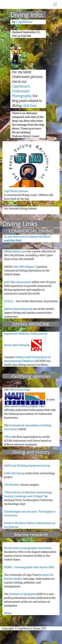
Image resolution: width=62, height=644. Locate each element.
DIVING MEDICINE (31, 324)
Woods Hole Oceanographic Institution (28, 548)
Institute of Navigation (23, 594)
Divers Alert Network (17, 345)
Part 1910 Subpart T (25, 267)
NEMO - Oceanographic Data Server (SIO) (29, 567)
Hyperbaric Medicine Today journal (26, 334)
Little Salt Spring (14, 473)
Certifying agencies (31, 376)
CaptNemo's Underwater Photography (22, 91)
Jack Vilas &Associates (17, 282)
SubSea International (17, 309)
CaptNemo (24, 22)
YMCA (8, 437)
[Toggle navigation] (55, 4)
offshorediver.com (15, 251)
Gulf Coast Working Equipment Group (27, 466)
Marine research (31, 534)
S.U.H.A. (9, 301)
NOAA (8, 613)
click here (29, 106)
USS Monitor (12, 485)
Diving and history (31, 452)
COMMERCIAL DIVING (31, 231)
